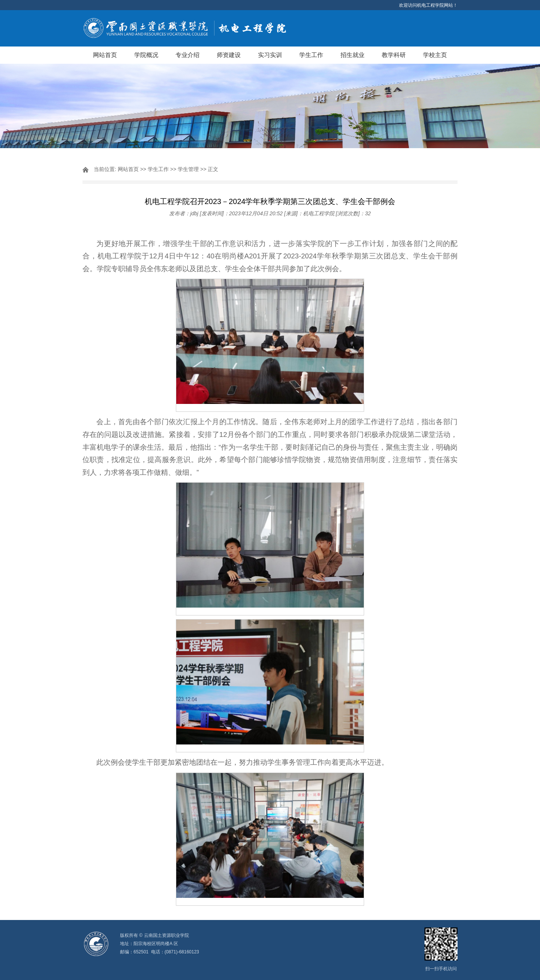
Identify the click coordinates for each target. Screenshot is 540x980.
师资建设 (229, 55)
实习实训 (270, 55)
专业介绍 (187, 55)
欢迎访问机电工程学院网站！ (428, 5)
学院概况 (146, 55)
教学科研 (394, 55)
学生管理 (188, 169)
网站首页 (105, 55)
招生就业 (352, 55)
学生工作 (311, 55)
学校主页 (435, 55)
